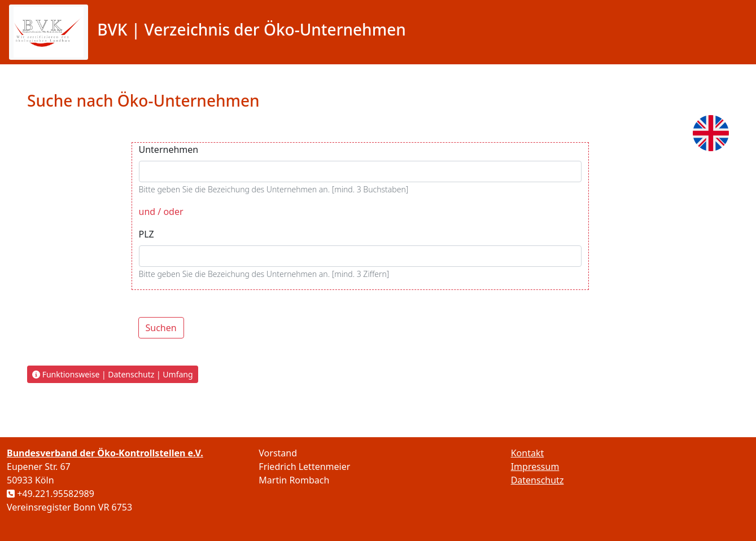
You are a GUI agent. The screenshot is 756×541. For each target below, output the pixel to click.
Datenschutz (537, 480)
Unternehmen (169, 149)
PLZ (147, 234)
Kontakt (528, 453)
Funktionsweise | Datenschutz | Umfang (113, 374)
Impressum (535, 467)
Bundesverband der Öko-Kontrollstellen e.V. (105, 453)
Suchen (161, 328)
